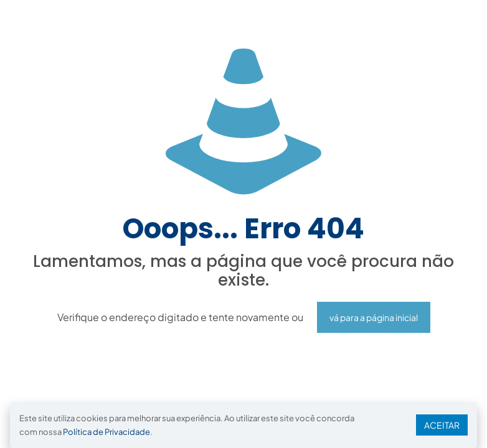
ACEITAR (442, 425)
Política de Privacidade (106, 432)
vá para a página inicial (374, 317)
